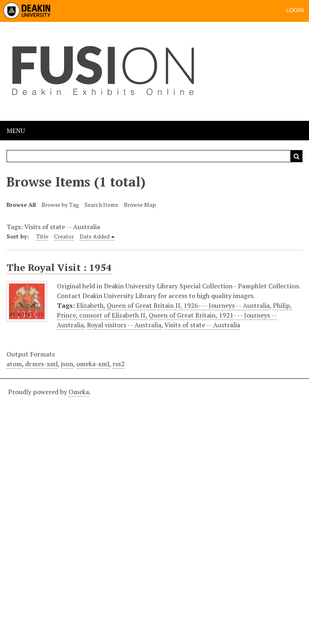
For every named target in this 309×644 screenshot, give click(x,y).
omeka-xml (93, 364)
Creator (64, 236)
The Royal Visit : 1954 (59, 267)
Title (42, 236)
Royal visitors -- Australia (124, 325)
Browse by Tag (60, 205)
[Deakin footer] (154, 510)
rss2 (119, 364)
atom (14, 364)
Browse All (21, 205)
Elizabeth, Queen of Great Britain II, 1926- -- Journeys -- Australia (173, 305)
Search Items (101, 205)
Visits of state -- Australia (202, 325)
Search (296, 156)
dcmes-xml (41, 364)
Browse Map (140, 205)
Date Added (95, 236)
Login (295, 10)
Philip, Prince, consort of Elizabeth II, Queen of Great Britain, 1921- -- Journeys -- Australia (174, 315)
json (67, 364)
